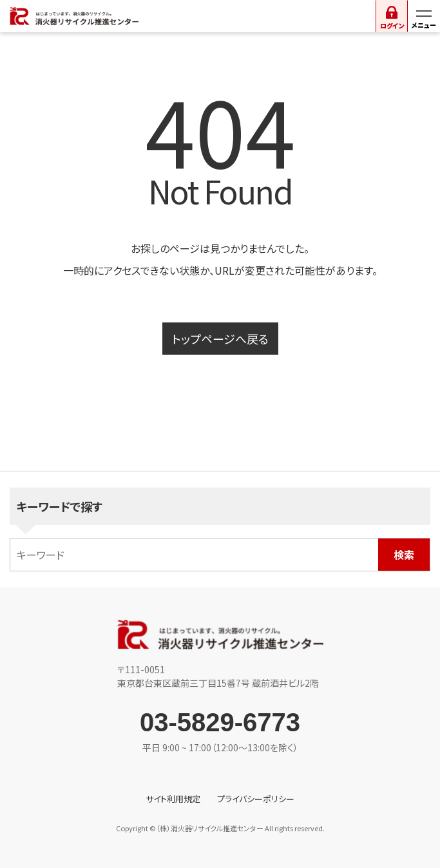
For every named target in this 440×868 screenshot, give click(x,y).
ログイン (392, 25)
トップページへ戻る (220, 339)
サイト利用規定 (173, 799)
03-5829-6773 (220, 722)
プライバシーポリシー (256, 799)
